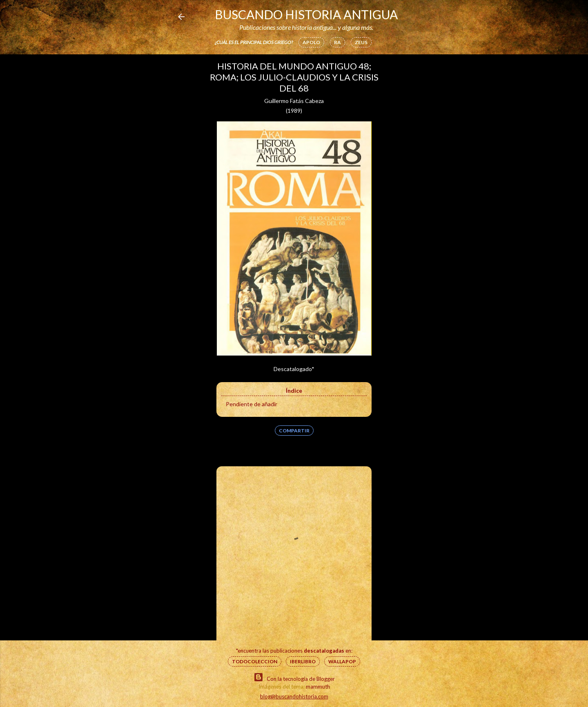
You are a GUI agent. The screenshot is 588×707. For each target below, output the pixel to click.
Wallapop (342, 661)
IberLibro (303, 661)
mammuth (318, 687)
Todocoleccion (255, 661)
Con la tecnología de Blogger (294, 677)
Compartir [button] (294, 431)
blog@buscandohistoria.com (294, 696)
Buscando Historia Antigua (306, 14)
